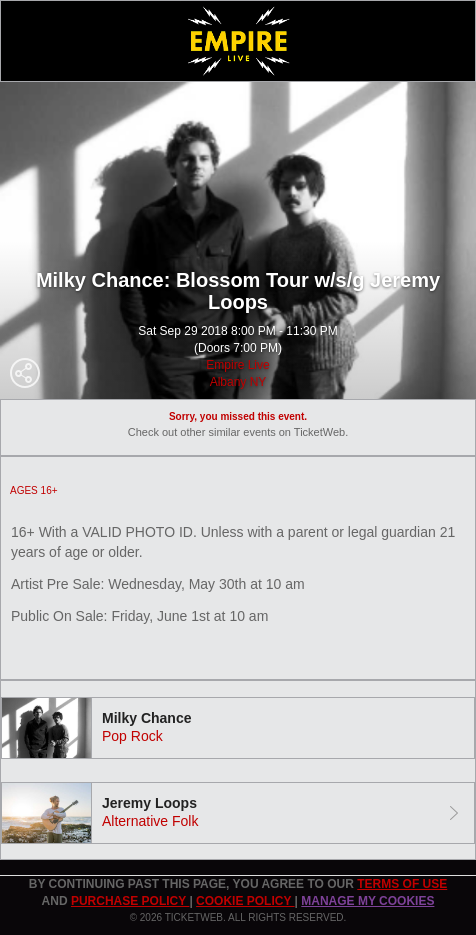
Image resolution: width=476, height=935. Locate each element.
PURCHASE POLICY (130, 901)
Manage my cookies (367, 901)
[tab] (238, 728)
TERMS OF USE (402, 884)
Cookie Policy (245, 901)
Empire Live (237, 365)
